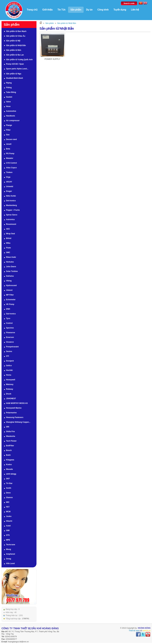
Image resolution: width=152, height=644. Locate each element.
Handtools (11, 116)
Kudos (9, 464)
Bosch (9, 450)
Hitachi (9, 521)
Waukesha (11, 436)
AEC (8, 229)
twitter (143, 634)
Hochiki (9, 370)
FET (8, 507)
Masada (9, 469)
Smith (9, 488)
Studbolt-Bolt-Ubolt (15, 78)
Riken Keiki (11, 257)
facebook (138, 634)
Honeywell (11, 380)
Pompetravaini (12, 347)
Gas (8, 135)
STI (8, 356)
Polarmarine (11, 413)
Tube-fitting (11, 92)
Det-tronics (11, 201)
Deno (8, 493)
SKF (8, 479)
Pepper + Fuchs (13, 210)
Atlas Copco (11, 168)
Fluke (8, 248)
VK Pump (10, 304)
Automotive (11, 111)
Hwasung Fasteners (15, 417)
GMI (8, 530)
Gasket (9, 97)
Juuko (9, 516)
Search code (129, 3)
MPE (8, 540)
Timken (9, 172)
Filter (8, 130)
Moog (9, 549)
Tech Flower (11, 441)
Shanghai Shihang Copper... (18, 422)
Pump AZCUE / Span (15, 64)
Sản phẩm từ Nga (14, 74)
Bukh (8, 455)
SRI (8, 427)
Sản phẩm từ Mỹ (13, 41)
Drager (9, 191)
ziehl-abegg (11, 474)
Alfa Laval (10, 563)
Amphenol (11, 554)
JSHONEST (11, 399)
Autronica (10, 219)
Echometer (11, 300)
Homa (9, 375)
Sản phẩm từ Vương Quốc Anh (19, 60)
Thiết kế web (134, 631)
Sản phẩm (49, 23)
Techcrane (11, 545)
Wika (8, 243)
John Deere (11, 267)
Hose (8, 106)
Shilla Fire (10, 432)
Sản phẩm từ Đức (14, 50)
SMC (8, 252)
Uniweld (10, 186)
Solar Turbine (12, 271)
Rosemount (11, 224)
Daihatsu (10, 276)
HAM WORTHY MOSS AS (17, 403)
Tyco (8, 318)
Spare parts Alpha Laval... (17, 69)
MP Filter (10, 295)
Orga (8, 177)
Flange (9, 125)
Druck (9, 394)
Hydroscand (11, 285)
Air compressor (13, 121)
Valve (8, 102)
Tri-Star (9, 483)
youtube (148, 634)
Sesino (9, 351)
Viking (9, 281)
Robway (10, 389)
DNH (8, 309)
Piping (9, 83)
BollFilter (10, 446)
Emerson (10, 337)
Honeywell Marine (14, 408)
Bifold (9, 238)
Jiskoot (9, 290)
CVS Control (11, 163)
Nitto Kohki (11, 196)
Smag (9, 559)
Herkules (10, 262)
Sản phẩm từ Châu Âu (16, 36)
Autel (8, 526)
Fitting (9, 88)
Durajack (10, 361)
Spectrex (10, 328)
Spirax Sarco (12, 215)
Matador (10, 158)
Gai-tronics (11, 314)
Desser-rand (11, 139)
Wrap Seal (10, 234)
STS (8, 535)
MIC (8, 502)
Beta (8, 149)
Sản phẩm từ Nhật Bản (16, 45)
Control (9, 323)
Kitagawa (10, 460)
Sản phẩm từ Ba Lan (15, 55)
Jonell (9, 144)
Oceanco (10, 342)
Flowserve (11, 333)
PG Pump (10, 154)
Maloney (10, 384)
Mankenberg (11, 205)
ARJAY (9, 182)
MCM (8, 512)
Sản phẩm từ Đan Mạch (16, 31)
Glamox (9, 497)
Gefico (9, 366)
